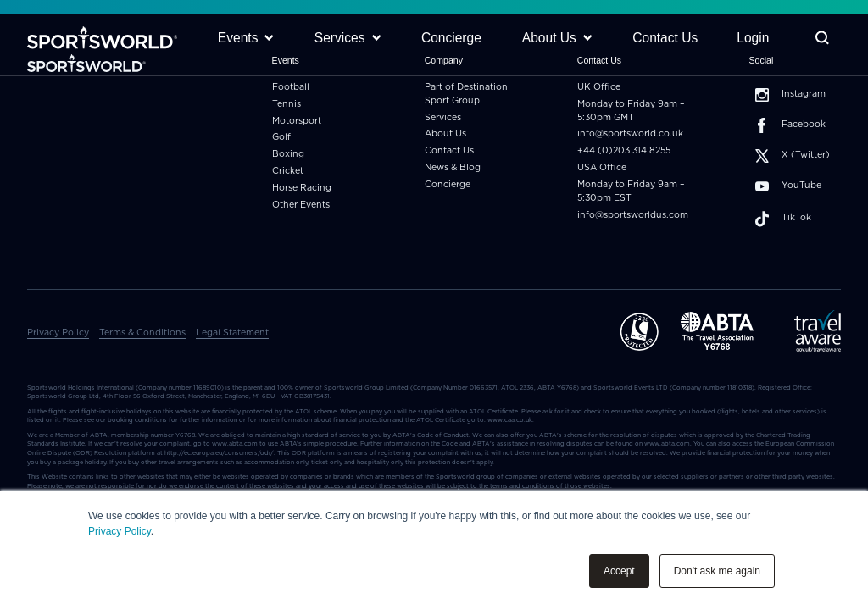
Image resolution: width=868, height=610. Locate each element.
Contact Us (449, 151)
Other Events (301, 205)
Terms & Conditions (142, 333)
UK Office (599, 87)
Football (291, 87)
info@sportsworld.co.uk (630, 134)
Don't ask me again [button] (717, 571)
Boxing (288, 154)
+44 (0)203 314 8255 (624, 151)
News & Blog (453, 168)
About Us (445, 134)
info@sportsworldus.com (633, 215)
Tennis (287, 104)
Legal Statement (232, 333)
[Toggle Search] (822, 39)
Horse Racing (302, 188)
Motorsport (297, 121)
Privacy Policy (120, 531)
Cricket (288, 171)
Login (753, 38)
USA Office (602, 168)
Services (443, 118)
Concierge (448, 185)
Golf (281, 137)
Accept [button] (619, 571)
